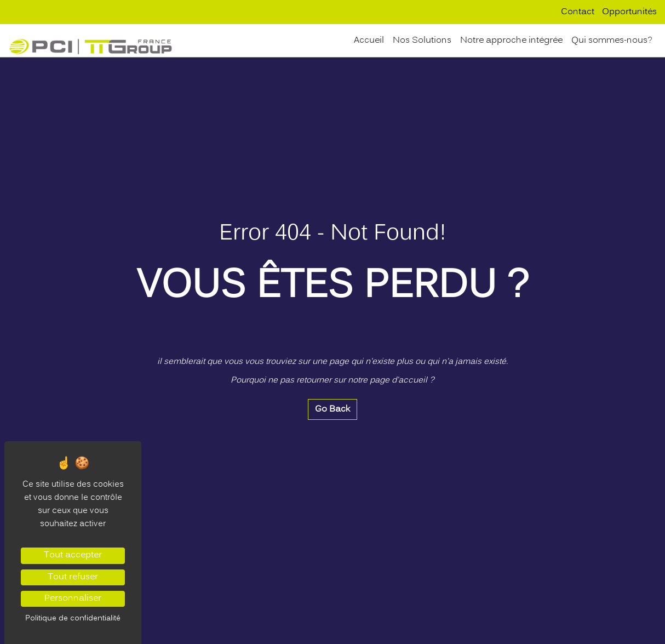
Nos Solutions (422, 41)
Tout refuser (73, 577)
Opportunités (629, 12)
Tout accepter (73, 555)
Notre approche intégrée (511, 41)
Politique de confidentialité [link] (73, 618)
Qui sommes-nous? (612, 41)
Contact (578, 12)
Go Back (332, 409)
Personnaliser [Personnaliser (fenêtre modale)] (73, 599)
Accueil (369, 41)
